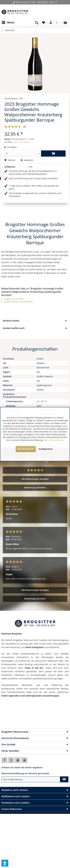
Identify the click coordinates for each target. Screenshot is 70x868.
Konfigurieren (46, 449)
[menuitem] (8, 22)
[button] (5, 863)
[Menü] (8, 22)
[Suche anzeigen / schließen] (36, 22)
